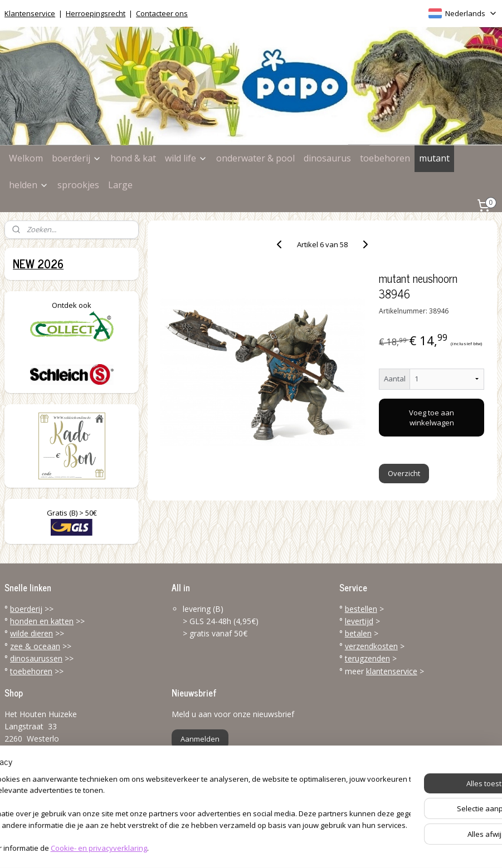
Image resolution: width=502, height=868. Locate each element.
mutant (434, 158)
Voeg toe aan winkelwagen (432, 418)
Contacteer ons (162, 13)
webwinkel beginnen (272, 848)
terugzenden (367, 658)
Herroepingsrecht (96, 13)
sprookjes (78, 185)
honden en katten (42, 621)
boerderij (77, 158)
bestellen (361, 609)
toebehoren (385, 158)
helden (29, 185)
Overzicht (404, 473)
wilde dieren (31, 633)
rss (230, 848)
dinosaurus (327, 158)
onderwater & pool (255, 158)
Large (120, 185)
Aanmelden (200, 739)
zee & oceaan (35, 646)
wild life (186, 158)
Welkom (26, 158)
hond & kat (133, 158)
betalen (358, 633)
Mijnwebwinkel (370, 848)
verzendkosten (371, 646)
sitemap (206, 848)
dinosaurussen (36, 658)
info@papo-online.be (42, 804)
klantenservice (392, 671)
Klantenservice (30, 13)
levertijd (359, 621)
